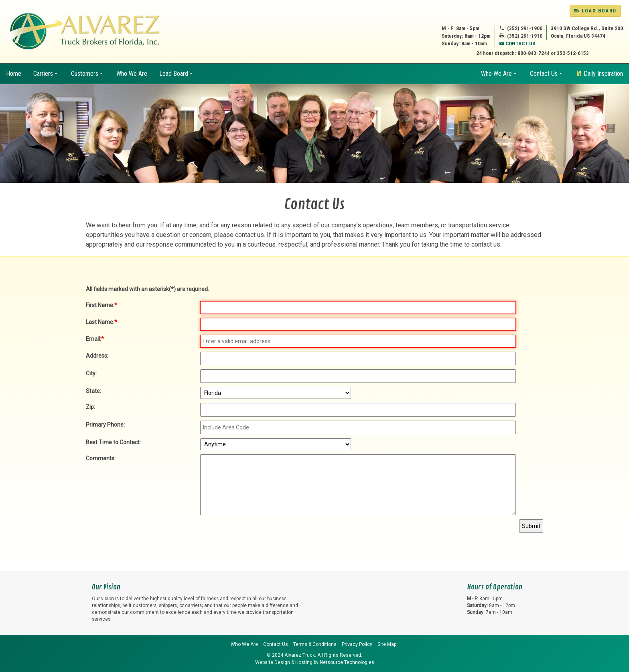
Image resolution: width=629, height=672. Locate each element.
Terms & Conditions (315, 644)
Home (14, 74)
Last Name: (101, 322)
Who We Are (132, 74)
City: (91, 373)
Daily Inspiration (599, 74)
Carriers (43, 74)
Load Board (595, 11)
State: (93, 391)
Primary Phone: (105, 425)
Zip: (90, 407)
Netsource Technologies (347, 662)
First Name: (101, 305)
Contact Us (517, 44)
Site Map (387, 644)
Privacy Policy (357, 644)
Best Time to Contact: (113, 442)
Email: (95, 339)
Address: (97, 356)
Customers (85, 74)
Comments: (101, 458)
